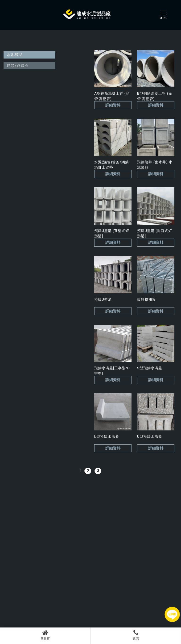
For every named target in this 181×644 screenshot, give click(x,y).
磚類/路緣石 (18, 65)
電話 (136, 635)
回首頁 (45, 635)
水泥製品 (15, 55)
